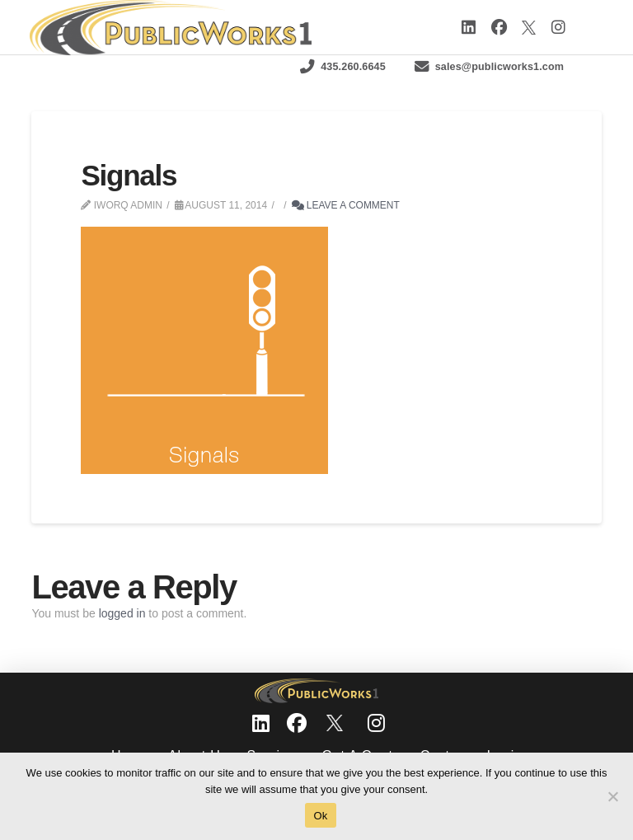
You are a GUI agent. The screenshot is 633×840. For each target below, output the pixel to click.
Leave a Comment (346, 205)
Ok (320, 816)
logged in (122, 613)
